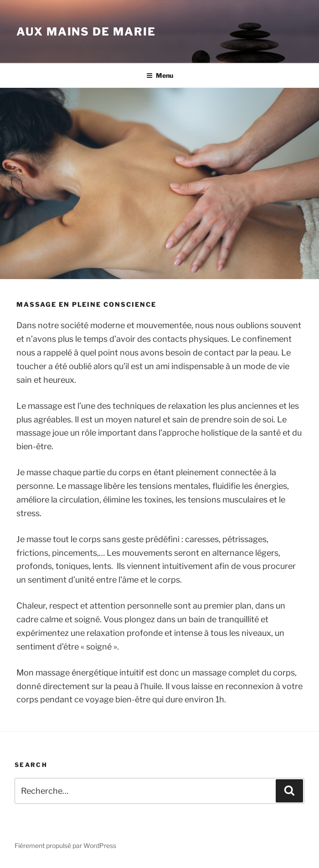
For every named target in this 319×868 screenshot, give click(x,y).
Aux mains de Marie (86, 32)
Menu (160, 75)
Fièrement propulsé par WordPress (65, 845)
